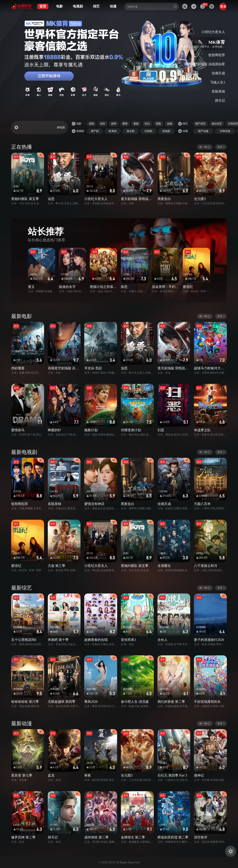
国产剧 (95, 131)
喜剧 (91, 124)
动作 (103, 124)
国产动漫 (203, 131)
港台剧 (131, 131)
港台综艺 (217, 124)
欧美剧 (113, 131)
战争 (114, 124)
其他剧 (166, 131)
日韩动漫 (225, 131)
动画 (170, 124)
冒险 (158, 124)
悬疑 (136, 124)
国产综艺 (200, 124)
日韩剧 (148, 131)
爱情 (125, 124)
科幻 (147, 124)
